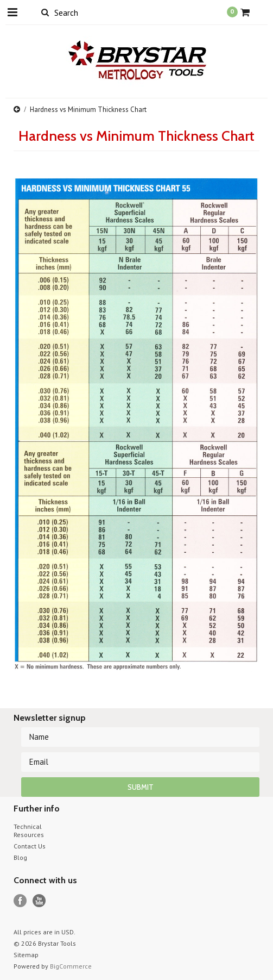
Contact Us (30, 846)
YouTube (39, 901)
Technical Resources (29, 831)
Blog (20, 857)
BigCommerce (71, 966)
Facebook (20, 901)
